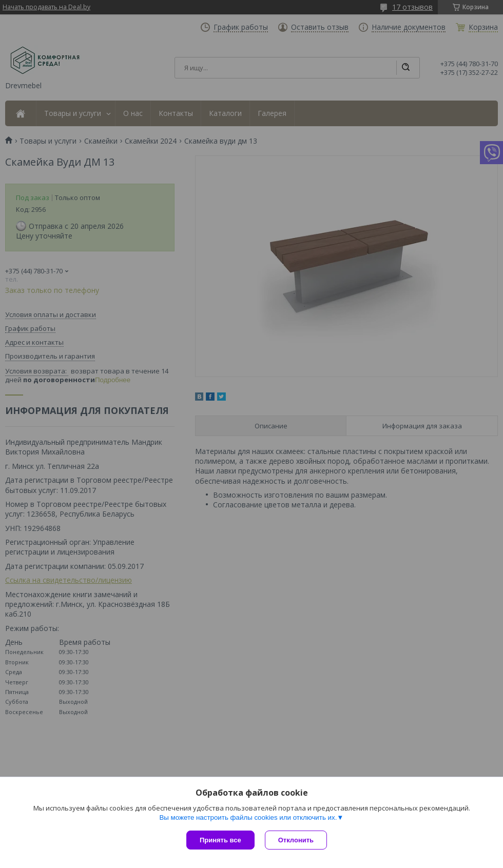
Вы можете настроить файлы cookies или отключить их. (248, 817)
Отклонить (296, 840)
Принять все (220, 840)
